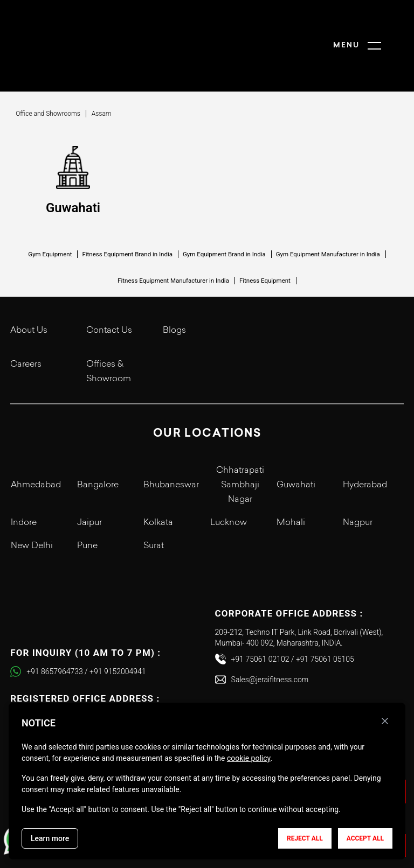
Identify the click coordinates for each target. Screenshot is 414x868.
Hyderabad (365, 444)
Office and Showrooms (48, 73)
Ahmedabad (36, 444)
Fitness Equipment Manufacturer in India (173, 240)
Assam (102, 73)
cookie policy (249, 758)
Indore (24, 482)
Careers (26, 324)
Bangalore (98, 444)
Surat (154, 505)
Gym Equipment (50, 213)
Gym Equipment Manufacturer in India (328, 213)
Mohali (291, 482)
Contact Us (109, 290)
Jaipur (89, 482)
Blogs (174, 290)
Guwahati (296, 444)
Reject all (305, 838)
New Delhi (32, 505)
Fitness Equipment (265, 240)
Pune (87, 505)
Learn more (50, 838)
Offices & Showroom (109, 331)
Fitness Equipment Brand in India (127, 213)
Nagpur (358, 482)
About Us (29, 290)
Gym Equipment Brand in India (224, 213)
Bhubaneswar (171, 444)
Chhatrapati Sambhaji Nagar (240, 444)
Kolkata (158, 482)
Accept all (365, 838)
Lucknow (229, 482)
